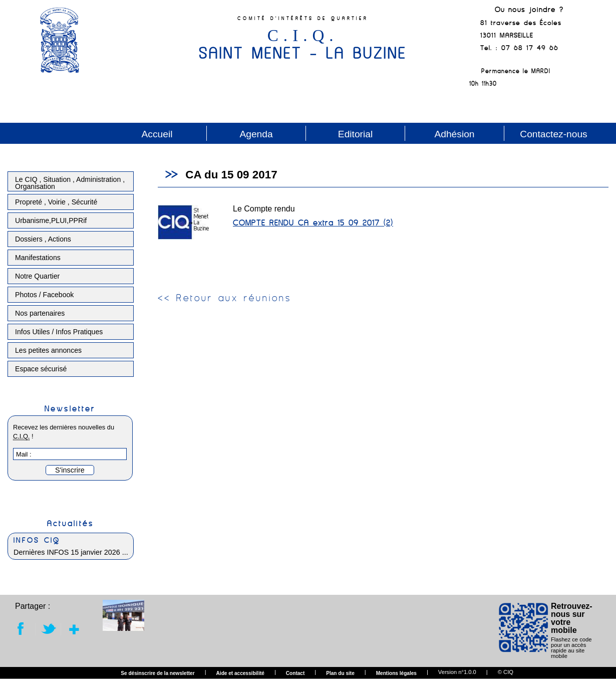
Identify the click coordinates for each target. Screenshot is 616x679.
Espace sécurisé (41, 369)
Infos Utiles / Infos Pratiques (59, 332)
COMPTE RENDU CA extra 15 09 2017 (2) (313, 222)
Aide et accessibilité (240, 673)
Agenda (256, 134)
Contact (295, 673)
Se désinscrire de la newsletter (158, 673)
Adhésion (454, 134)
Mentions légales (396, 673)
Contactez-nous (553, 134)
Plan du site (340, 673)
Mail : (24, 454)
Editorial (355, 134)
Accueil (157, 134)
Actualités (71, 523)
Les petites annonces (48, 350)
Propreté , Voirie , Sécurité (56, 202)
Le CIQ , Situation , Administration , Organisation (70, 183)
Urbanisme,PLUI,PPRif (51, 220)
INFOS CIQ (37, 540)
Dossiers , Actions (43, 239)
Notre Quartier (37, 276)
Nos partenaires (40, 313)
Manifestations (38, 258)
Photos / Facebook (44, 295)
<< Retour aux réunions (225, 298)
